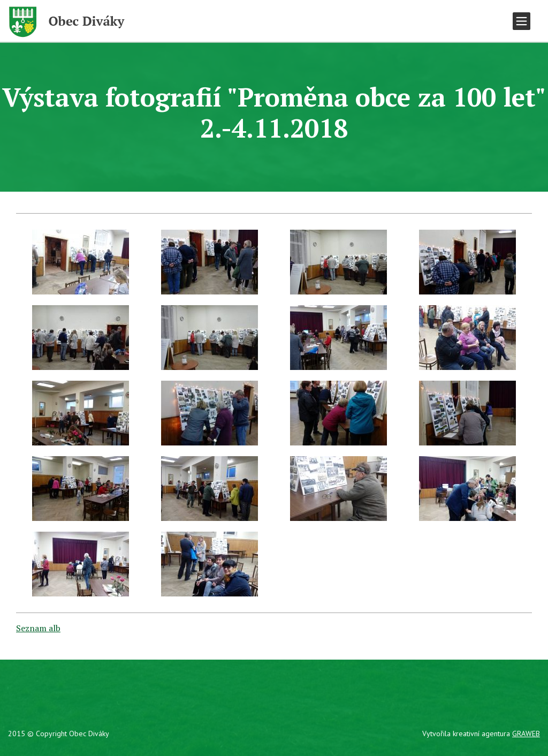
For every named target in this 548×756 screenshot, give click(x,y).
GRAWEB (526, 734)
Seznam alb (38, 628)
